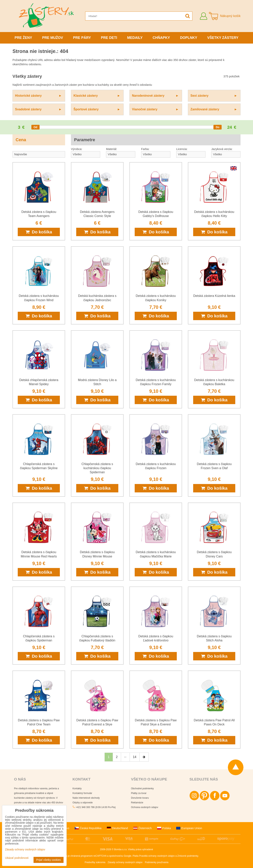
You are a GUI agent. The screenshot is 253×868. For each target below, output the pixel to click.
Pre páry (82, 38)
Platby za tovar (139, 793)
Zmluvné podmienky (188, 856)
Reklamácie (137, 803)
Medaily (135, 38)
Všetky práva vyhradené (140, 849)
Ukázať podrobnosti (17, 858)
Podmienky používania (157, 862)
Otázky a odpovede (83, 803)
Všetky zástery (223, 38)
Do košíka (39, 232)
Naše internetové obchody (86, 798)
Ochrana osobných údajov (145, 807)
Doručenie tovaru (140, 798)
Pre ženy (23, 38)
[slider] (35, 127)
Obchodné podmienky (142, 789)
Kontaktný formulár (82, 793)
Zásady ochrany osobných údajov (125, 862)
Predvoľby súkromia (95, 862)
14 (135, 757)
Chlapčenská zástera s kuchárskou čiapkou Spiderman (97, 468)
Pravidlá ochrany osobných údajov (157, 856)
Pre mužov (53, 38)
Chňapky (161, 38)
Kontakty (77, 789)
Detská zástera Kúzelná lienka (214, 296)
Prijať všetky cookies (49, 860)
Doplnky (189, 38)
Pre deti (109, 38)
